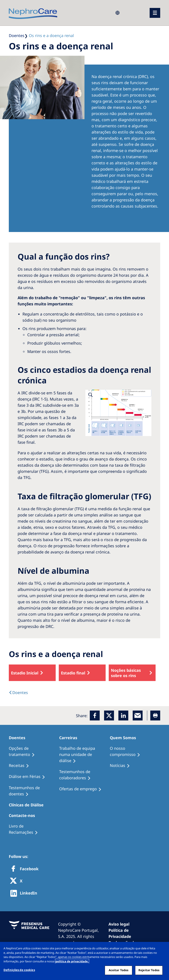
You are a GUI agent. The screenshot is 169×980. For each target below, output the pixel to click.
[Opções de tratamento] (34, 752)
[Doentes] (19, 738)
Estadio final (73, 673)
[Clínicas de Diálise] (28, 805)
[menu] (155, 13)
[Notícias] (122, 766)
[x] (109, 716)
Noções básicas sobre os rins (126, 673)
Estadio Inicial (25, 673)
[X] (18, 881)
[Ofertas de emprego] (82, 789)
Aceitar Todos (119, 970)
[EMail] (138, 716)
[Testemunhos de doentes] (34, 791)
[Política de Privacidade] (131, 933)
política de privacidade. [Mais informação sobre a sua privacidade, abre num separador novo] (72, 961)
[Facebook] (95, 716)
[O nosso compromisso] (135, 752)
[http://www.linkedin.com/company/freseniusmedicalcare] (25, 893)
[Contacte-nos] (24, 815)
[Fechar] (162, 949)
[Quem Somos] (125, 738)
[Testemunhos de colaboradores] (84, 775)
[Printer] (155, 716)
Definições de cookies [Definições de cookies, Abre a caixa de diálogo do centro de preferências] (19, 970)
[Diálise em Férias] (29, 777)
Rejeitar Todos (149, 970)
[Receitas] (21, 766)
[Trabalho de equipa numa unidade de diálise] (84, 755)
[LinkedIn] (123, 716)
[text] (18, 692)
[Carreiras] (70, 738)
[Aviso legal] (121, 924)
